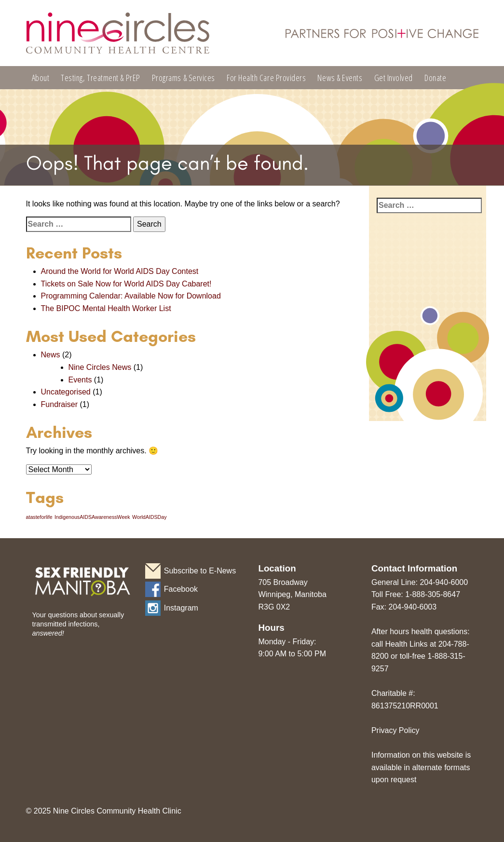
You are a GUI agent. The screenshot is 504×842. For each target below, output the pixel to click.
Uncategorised (66, 392)
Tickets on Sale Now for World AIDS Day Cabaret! (126, 284)
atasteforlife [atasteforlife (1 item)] (39, 517)
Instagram (181, 608)
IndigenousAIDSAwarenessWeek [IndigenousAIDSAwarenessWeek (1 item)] (92, 517)
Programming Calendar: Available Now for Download (131, 296)
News (51, 355)
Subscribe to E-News (200, 571)
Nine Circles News (100, 367)
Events (80, 380)
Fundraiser (59, 404)
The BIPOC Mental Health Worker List (106, 308)
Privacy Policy (395, 730)
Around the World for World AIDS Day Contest (120, 271)
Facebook (181, 589)
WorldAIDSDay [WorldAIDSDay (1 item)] (149, 517)
